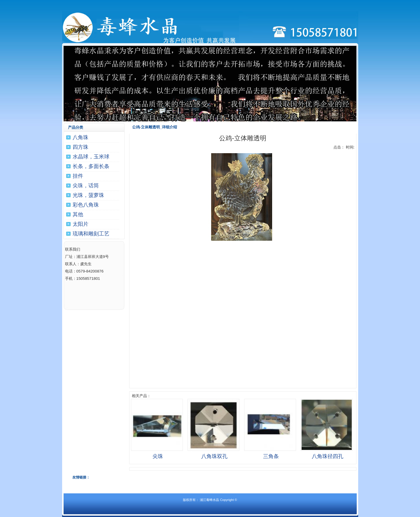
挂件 (78, 176)
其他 (78, 214)
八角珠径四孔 (328, 456)
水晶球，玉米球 (91, 157)
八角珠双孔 (214, 456)
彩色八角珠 (86, 205)
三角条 (271, 456)
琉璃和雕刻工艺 (91, 234)
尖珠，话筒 (86, 186)
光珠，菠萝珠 (88, 195)
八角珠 (80, 137)
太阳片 (80, 224)
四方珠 (80, 147)
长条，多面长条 (91, 166)
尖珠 (158, 456)
